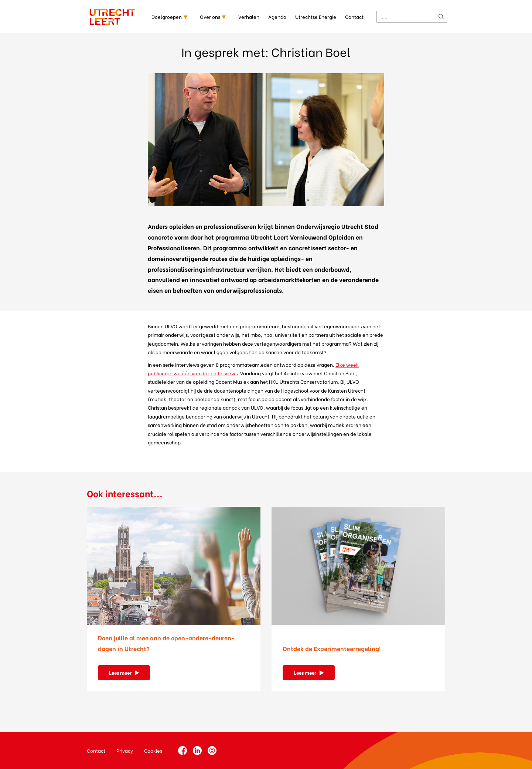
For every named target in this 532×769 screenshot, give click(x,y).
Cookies (153, 750)
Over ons (210, 16)
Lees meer (120, 672)
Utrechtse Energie (316, 16)
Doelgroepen (167, 16)
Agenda (277, 16)
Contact (354, 16)
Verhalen (249, 16)
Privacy (125, 750)
